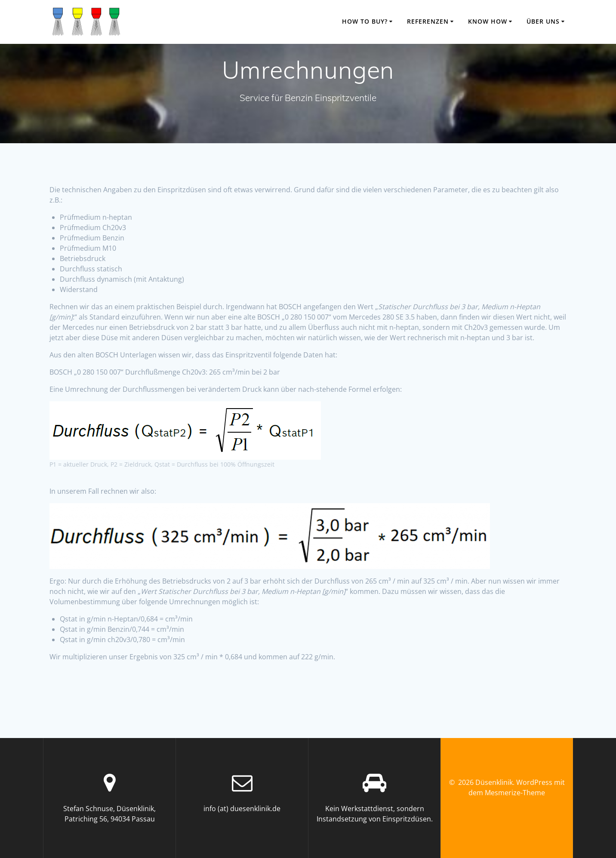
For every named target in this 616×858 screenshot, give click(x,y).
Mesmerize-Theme (515, 793)
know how (488, 21)
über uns (543, 21)
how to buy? (365, 21)
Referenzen (428, 21)
